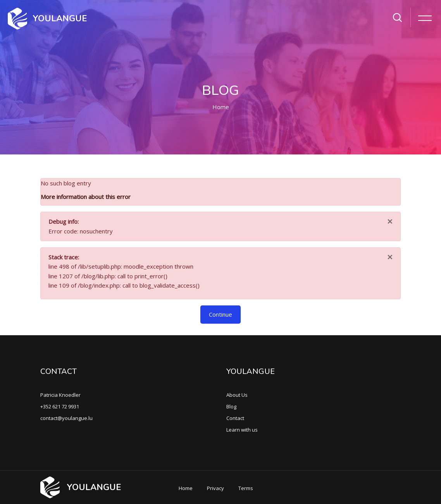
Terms (246, 488)
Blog (231, 406)
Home (221, 107)
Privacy (215, 488)
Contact (235, 418)
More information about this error (86, 197)
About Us (237, 395)
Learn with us (242, 430)
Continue (220, 314)
